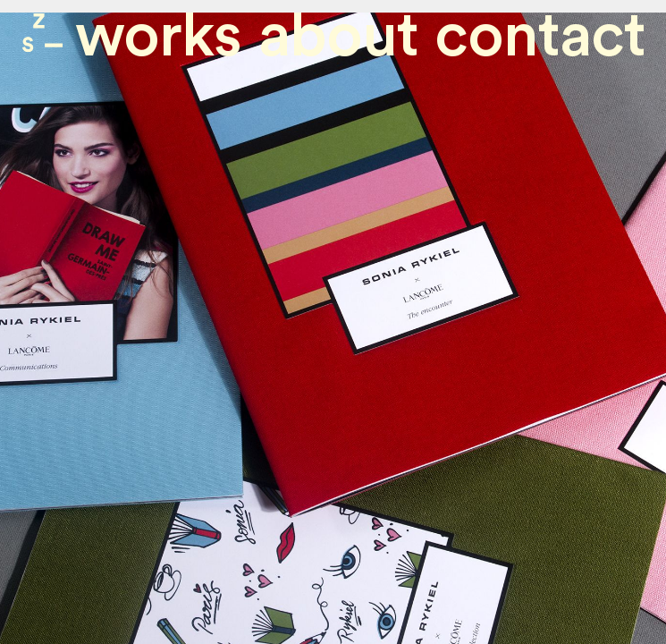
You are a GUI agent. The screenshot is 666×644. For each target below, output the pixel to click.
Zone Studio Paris (42, 33)
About (338, 36)
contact (540, 36)
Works (158, 36)
